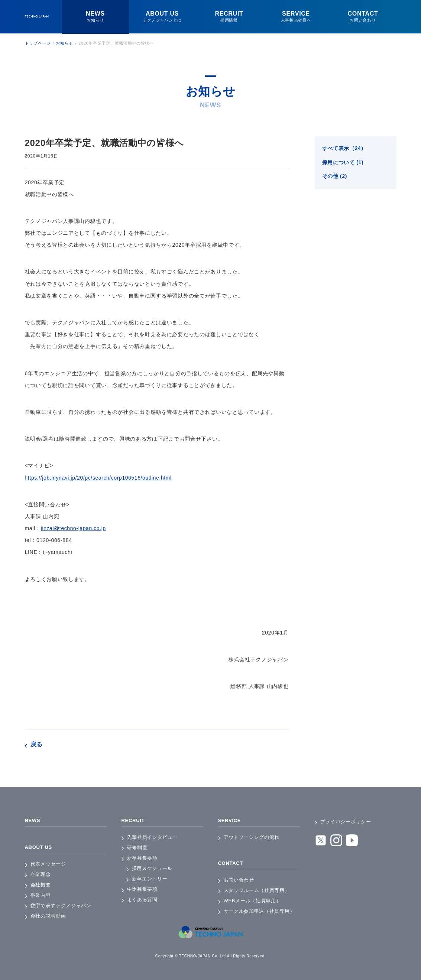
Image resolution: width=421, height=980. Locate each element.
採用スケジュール (152, 868)
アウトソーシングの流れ (252, 837)
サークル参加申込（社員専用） (259, 911)
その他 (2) (335, 177)
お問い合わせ (239, 880)
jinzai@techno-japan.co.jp (74, 528)
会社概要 (41, 885)
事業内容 (41, 895)
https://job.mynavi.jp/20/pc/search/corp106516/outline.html (100, 478)
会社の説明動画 (48, 916)
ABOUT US (40, 847)
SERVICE (230, 820)
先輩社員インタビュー (153, 837)
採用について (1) (343, 163)
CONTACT (231, 863)
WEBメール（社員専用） (252, 901)
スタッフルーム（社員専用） (257, 890)
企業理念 (41, 874)
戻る (37, 744)
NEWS (33, 820)
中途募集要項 (142, 889)
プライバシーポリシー (346, 822)
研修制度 (137, 848)
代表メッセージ (48, 864)
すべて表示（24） (344, 149)
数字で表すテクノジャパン (61, 906)
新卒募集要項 (142, 858)
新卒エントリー (150, 879)
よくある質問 (142, 900)
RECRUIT (134, 820)
